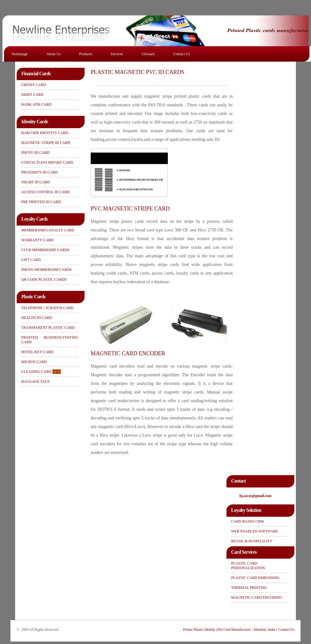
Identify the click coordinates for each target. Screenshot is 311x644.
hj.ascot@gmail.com (255, 496)
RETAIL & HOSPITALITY (252, 541)
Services (117, 54)
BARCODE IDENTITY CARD (45, 133)
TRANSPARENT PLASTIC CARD (48, 328)
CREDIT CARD (33, 85)
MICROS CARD (34, 362)
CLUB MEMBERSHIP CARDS (45, 250)
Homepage (20, 54)
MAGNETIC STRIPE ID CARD (46, 143)
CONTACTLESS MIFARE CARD (47, 162)
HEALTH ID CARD (37, 318)
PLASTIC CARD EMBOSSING (255, 578)
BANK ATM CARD (36, 104)
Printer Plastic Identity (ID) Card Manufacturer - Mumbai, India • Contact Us (239, 630)
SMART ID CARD (35, 182)
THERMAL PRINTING (249, 588)
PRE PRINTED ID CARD (41, 202)
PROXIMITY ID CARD (39, 172)
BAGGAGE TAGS (35, 381)
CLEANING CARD (41, 372)
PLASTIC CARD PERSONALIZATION (248, 566)
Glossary (148, 54)
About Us (53, 54)
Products (85, 54)
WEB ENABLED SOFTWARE (255, 531)
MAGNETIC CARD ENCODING (257, 597)
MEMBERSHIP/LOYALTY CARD (48, 230)
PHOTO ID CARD (35, 153)
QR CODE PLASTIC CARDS (44, 279)
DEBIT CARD (32, 95)
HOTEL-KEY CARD (37, 352)
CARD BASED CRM (247, 521)
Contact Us (182, 54)
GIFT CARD (31, 260)
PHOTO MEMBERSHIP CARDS (46, 270)
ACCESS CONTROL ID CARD (46, 192)
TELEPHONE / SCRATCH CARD (47, 308)
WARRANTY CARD (37, 240)
